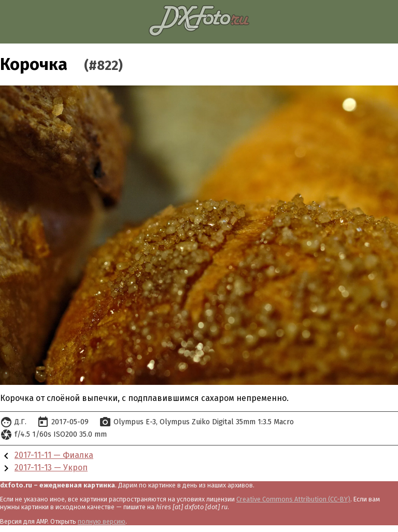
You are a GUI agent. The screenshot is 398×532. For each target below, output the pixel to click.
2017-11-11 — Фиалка (54, 455)
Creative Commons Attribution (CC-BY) (293, 499)
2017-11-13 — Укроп (51, 468)
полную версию (102, 521)
